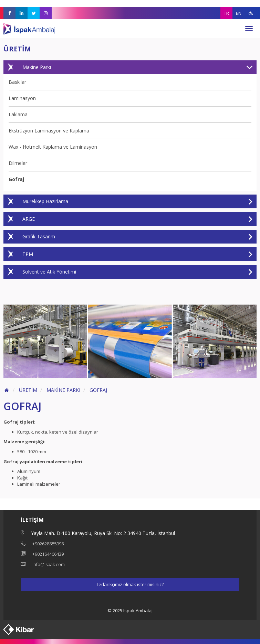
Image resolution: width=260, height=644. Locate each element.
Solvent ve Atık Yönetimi (128, 272)
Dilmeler (18, 163)
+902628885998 (48, 544)
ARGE (128, 219)
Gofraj (16, 179)
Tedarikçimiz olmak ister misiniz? (130, 584)
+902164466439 (48, 554)
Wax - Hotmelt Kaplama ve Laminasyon (53, 147)
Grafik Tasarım (128, 237)
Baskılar (17, 82)
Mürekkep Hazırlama (128, 201)
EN (239, 13)
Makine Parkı (128, 67)
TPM (128, 254)
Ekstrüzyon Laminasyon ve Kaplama (49, 131)
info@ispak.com (49, 564)
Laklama (18, 114)
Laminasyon (22, 98)
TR (226, 13)
